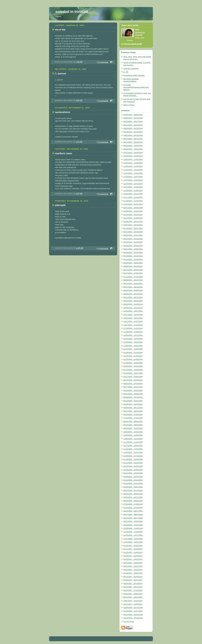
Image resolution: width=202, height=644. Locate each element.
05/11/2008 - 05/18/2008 (133, 615)
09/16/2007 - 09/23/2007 (133, 597)
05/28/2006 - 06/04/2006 (133, 494)
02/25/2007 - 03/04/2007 (133, 552)
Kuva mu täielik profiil (133, 44)
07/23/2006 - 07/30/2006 (133, 508)
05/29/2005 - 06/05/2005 (133, 404)
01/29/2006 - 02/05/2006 (133, 459)
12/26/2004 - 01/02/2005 (133, 346)
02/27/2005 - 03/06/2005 (133, 377)
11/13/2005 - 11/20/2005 (133, 442)
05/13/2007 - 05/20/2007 (133, 577)
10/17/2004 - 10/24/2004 (133, 315)
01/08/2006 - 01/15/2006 (133, 456)
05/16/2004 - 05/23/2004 (133, 256)
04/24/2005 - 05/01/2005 (133, 390)
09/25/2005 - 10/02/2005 (133, 428)
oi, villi (126, 72)
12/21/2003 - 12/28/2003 (133, 187)
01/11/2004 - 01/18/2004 (133, 197)
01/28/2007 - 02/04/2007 (133, 546)
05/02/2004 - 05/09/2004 (133, 249)
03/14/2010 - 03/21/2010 (133, 618)
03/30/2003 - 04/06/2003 (133, 115)
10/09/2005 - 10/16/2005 (133, 432)
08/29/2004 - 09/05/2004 (133, 290)
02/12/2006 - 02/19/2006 (133, 463)
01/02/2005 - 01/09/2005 (133, 349)
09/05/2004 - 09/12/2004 (133, 294)
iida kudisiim (140, 32)
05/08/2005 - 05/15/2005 (133, 397)
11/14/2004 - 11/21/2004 (133, 328)
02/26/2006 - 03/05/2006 (133, 470)
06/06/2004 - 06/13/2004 (133, 266)
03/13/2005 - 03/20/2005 (133, 380)
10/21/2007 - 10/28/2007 (133, 604)
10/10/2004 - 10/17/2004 (133, 311)
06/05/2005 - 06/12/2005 (133, 408)
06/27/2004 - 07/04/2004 (133, 273)
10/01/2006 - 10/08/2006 (133, 521)
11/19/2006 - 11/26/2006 (133, 532)
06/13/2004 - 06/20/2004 (133, 270)
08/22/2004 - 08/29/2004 (133, 287)
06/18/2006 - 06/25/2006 (133, 501)
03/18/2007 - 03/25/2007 (133, 556)
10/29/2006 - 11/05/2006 (133, 528)
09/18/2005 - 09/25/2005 (133, 425)
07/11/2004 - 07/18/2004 (133, 277)
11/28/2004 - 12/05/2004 (133, 332)
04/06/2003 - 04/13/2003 (133, 118)
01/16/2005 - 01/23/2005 (133, 356)
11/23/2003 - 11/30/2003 (133, 173)
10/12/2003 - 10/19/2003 (133, 153)
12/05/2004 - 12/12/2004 (133, 335)
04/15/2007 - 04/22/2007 (133, 566)
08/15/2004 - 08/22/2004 (133, 284)
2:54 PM (79, 100)
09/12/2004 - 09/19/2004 (133, 297)
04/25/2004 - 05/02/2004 (133, 246)
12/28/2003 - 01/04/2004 (133, 191)
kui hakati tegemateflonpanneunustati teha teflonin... (136, 87)
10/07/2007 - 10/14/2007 (133, 601)
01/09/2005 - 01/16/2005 (133, 353)
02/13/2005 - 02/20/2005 (133, 370)
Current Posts (129, 621)
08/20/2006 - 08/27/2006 (133, 511)
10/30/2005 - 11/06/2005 (133, 435)
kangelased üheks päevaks (134, 75)
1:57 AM (79, 142)
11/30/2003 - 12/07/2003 (133, 177)
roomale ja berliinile (131, 69)
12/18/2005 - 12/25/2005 (133, 449)
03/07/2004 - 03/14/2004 (133, 225)
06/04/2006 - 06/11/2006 (133, 497)
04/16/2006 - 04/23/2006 (133, 484)
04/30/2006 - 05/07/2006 (133, 487)
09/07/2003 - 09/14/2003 (133, 135)
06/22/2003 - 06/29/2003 (133, 125)
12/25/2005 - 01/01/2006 (133, 452)
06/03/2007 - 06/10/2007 (133, 584)
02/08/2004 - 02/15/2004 (133, 211)
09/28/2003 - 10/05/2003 (133, 146)
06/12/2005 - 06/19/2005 (133, 411)
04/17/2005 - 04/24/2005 (133, 387)
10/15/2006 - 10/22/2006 (133, 525)
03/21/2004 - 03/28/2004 (133, 232)
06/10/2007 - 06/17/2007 (133, 587)
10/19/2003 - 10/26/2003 (133, 156)
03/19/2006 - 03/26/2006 (133, 477)
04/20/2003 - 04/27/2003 (133, 122)
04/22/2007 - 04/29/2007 (133, 570)
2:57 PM (79, 194)
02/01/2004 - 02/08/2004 (133, 208)
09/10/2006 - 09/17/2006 (133, 518)
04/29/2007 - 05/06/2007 (133, 573)
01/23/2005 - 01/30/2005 (133, 359)
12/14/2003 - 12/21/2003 (133, 184)
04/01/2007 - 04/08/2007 (133, 563)
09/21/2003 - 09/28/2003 (133, 142)
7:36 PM (79, 62)
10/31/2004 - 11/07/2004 (133, 322)
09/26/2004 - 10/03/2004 (133, 304)
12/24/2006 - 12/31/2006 (133, 542)
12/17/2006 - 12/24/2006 (133, 539)
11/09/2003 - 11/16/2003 (133, 166)
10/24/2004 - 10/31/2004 (133, 318)
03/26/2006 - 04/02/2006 (133, 480)
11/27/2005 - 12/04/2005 (133, 446)
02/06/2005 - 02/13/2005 (133, 366)
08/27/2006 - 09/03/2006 (133, 515)
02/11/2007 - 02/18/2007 (133, 549)
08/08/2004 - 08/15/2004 (133, 280)
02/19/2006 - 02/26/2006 (133, 466)
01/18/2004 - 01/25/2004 (133, 201)
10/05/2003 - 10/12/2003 (133, 149)
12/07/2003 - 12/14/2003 (133, 180)
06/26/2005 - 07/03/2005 (133, 415)
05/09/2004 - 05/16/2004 (133, 253)
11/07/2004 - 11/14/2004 (133, 325)
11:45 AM (79, 248)
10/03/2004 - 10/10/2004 (133, 308)
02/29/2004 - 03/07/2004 (133, 222)
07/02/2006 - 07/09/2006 (133, 504)
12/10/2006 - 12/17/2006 (133, 535)
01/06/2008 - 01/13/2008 (133, 608)
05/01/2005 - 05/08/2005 (133, 394)
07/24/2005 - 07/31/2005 (133, 418)
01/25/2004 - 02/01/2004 (133, 204)
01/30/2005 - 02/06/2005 (133, 363)
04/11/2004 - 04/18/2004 (133, 239)
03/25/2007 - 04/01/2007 (133, 559)
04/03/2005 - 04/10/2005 (133, 384)
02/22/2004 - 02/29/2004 (133, 218)
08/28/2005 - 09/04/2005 (133, 422)
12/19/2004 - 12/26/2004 (133, 342)
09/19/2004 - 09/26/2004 (133, 301)
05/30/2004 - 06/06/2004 (133, 263)
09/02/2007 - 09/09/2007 (133, 594)
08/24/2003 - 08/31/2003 (133, 132)
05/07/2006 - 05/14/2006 (133, 491)
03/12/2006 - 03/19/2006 (133, 473)
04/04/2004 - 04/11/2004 (133, 235)
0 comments (103, 62)
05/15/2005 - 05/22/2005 (133, 401)
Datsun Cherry (129, 105)
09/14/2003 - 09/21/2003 (133, 139)
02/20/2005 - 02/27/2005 (133, 373)
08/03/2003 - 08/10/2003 (133, 128)
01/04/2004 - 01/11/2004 (133, 194)
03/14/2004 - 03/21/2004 (133, 228)
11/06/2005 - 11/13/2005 (133, 439)
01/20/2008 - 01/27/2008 (133, 611)
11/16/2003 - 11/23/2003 (133, 170)
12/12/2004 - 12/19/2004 (133, 339)
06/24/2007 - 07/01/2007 (133, 590)
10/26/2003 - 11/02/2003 (133, 159)
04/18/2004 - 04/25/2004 (133, 242)
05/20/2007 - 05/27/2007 (133, 580)
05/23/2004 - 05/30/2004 (133, 260)
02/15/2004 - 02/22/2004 (133, 215)
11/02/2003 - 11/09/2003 (133, 163)
